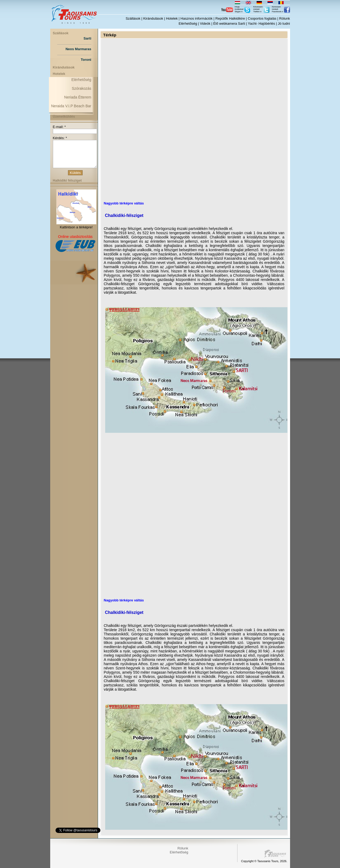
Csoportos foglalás (262, 18)
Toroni (86, 60)
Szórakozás (81, 88)
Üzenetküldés (64, 116)
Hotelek (172, 18)
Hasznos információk (197, 18)
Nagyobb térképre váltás (124, 203)
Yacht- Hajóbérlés (261, 23)
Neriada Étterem (78, 97)
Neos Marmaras (78, 49)
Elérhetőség (188, 23)
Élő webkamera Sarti (229, 23)
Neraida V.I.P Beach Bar (71, 106)
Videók (205, 23)
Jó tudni (284, 23)
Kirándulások (153, 18)
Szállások (133, 18)
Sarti (88, 38)
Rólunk (284, 18)
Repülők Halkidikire (230, 18)
